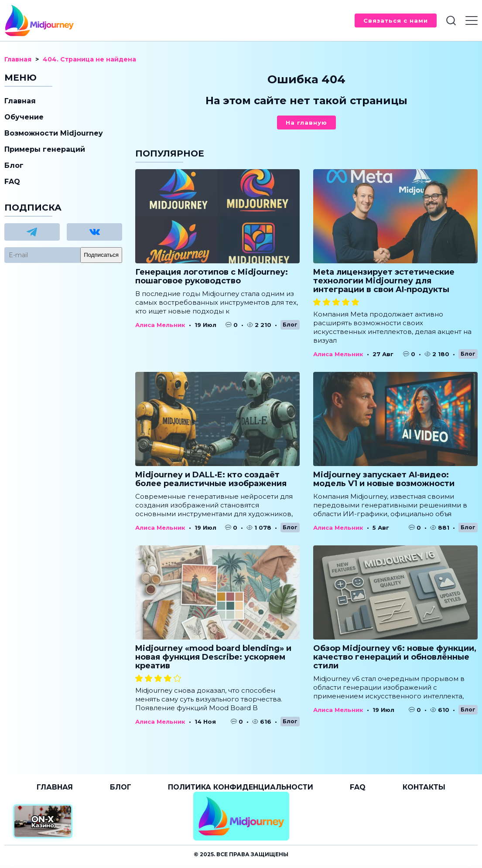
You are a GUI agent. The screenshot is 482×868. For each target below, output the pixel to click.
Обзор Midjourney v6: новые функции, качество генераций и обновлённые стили (395, 657)
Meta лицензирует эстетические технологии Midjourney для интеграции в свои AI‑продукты (384, 281)
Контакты (424, 787)
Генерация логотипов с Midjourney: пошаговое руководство (212, 276)
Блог (290, 325)
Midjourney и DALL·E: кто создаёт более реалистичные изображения (211, 479)
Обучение (24, 117)
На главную (306, 123)
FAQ (12, 182)
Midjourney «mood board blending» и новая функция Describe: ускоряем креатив (213, 657)
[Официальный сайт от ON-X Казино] (43, 821)
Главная (20, 101)
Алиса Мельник (160, 325)
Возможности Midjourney (54, 133)
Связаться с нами (396, 20)
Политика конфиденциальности (241, 787)
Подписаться (101, 255)
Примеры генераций (45, 149)
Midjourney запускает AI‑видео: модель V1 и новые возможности (384, 479)
